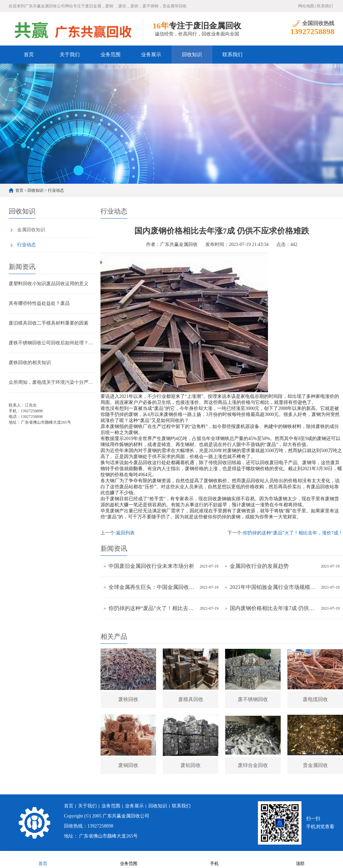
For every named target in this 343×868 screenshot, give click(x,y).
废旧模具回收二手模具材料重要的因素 (49, 323)
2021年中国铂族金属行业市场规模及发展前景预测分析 (274, 587)
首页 (29, 55)
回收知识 (192, 55)
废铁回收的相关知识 (30, 363)
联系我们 (325, 6)
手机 (214, 859)
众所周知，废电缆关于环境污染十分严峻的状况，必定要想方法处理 (52, 382)
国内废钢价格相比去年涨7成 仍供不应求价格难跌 (274, 608)
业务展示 (151, 55)
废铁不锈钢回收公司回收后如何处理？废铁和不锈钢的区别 (52, 343)
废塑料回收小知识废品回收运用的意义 (49, 284)
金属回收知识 (31, 230)
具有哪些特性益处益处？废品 (39, 303)
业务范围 (111, 55)
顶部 (300, 859)
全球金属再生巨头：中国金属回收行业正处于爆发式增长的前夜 (152, 587)
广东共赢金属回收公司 (126, 816)
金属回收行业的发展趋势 (259, 566)
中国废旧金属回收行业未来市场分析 (151, 566)
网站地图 (306, 6)
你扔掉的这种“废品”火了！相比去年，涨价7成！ (293, 533)
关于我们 (70, 55)
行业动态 (56, 190)
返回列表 (125, 533)
